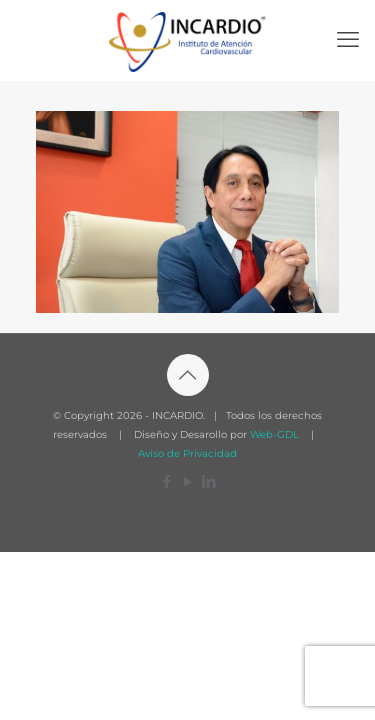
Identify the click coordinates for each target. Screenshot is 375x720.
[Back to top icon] (188, 375)
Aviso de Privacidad (187, 453)
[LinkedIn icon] (208, 481)
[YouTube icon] (187, 481)
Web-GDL (274, 434)
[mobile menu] (348, 40)
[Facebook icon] (166, 481)
